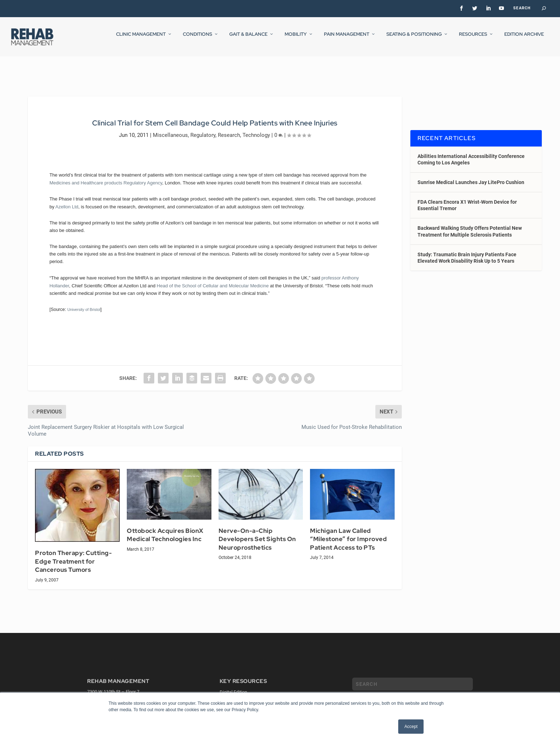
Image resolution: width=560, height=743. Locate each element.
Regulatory (203, 128)
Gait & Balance (248, 39)
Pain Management (347, 39)
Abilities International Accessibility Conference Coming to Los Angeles (471, 153)
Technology (256, 128)
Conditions (197, 39)
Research (229, 128)
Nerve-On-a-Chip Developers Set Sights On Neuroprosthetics (257, 533)
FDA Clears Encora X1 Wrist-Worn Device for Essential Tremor (467, 199)
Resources (473, 39)
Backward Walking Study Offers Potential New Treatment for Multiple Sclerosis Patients (470, 225)
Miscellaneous (170, 128)
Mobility (296, 39)
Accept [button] (411, 727)
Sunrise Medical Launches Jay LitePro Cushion (471, 176)
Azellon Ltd (67, 200)
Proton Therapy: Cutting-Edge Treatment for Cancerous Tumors (73, 555)
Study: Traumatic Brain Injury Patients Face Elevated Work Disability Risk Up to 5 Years (467, 251)
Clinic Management (141, 39)
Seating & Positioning (414, 39)
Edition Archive (524, 39)
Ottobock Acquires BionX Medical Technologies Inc (165, 529)
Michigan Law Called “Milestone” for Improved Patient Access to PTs (348, 533)
